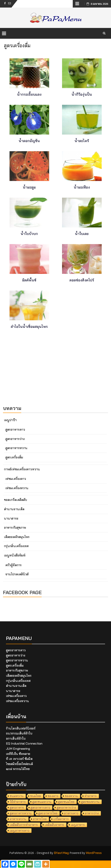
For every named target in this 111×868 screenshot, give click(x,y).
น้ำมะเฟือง (82, 187)
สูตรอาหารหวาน (16, 448)
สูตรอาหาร (17, 807)
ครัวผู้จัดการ (13, 565)
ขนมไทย (36, 796)
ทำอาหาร (91, 796)
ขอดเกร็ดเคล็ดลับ (15, 500)
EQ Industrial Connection (24, 743)
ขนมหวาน (17, 796)
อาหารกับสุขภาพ (15, 527)
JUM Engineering (18, 749)
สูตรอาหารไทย (48, 813)
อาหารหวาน (18, 819)
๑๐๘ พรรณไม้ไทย (18, 769)
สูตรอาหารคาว (15, 429)
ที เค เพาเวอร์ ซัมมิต (19, 759)
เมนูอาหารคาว (20, 830)
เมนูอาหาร (78, 825)
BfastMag (61, 853)
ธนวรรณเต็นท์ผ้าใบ (19, 733)
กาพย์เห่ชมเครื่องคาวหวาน (22, 469)
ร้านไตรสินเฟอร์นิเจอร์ (21, 728)
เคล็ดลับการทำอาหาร (24, 825)
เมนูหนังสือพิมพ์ (15, 555)
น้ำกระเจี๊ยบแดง (29, 94)
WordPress (94, 853)
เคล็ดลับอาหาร (54, 825)
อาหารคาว (71, 813)
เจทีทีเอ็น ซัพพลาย (18, 754)
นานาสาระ (11, 518)
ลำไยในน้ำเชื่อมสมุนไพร (29, 327)
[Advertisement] (55, 373)
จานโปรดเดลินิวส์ (17, 574)
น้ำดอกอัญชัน (29, 141)
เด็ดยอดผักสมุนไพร (17, 537)
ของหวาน (71, 796)
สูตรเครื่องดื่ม (14, 457)
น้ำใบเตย (82, 234)
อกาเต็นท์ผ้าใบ (16, 738)
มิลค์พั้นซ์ (29, 280)
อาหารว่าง (92, 813)
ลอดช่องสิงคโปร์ (82, 280)
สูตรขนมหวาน (42, 802)
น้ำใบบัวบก (29, 234)
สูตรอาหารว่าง (15, 439)
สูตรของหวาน (90, 802)
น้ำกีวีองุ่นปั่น (82, 94)
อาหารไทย (40, 819)
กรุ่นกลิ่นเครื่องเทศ (16, 546)
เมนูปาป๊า (10, 420)
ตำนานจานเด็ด (14, 509)
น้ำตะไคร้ (82, 141)
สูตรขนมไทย (66, 802)
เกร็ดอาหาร (61, 819)
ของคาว (53, 796)
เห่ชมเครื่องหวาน (17, 488)
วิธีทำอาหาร (18, 802)
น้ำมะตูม (29, 187)
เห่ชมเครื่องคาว (16, 479)
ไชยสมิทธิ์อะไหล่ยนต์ (20, 764)
